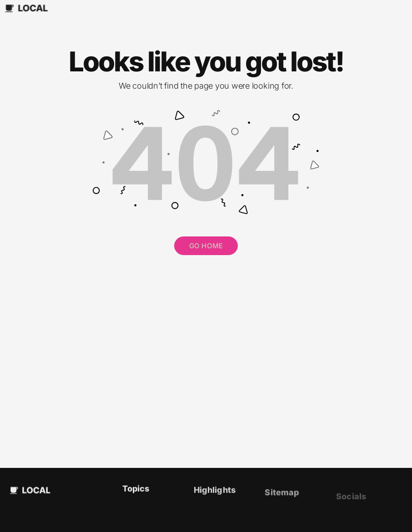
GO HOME (206, 246)
